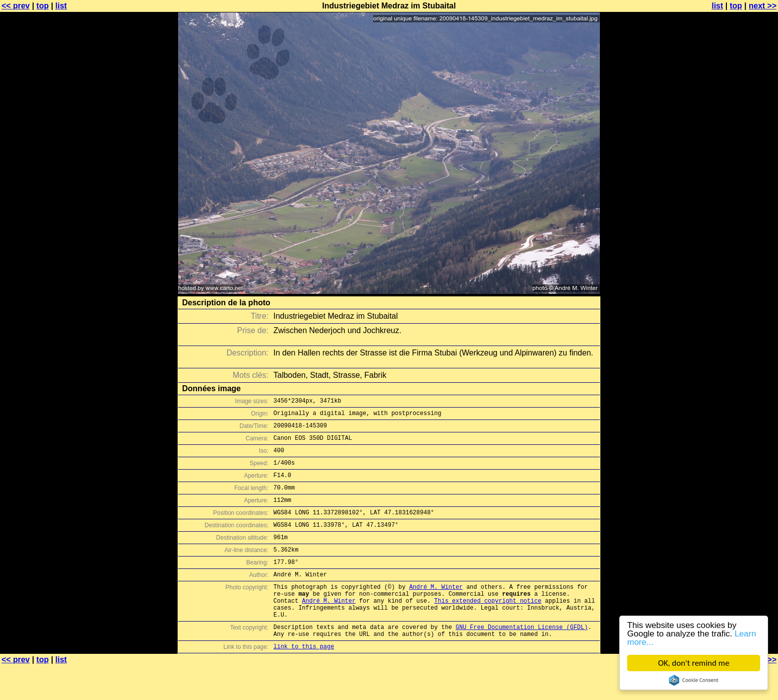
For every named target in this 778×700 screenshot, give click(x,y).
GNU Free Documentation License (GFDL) (521, 658)
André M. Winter (436, 610)
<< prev (16, 6)
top (42, 6)
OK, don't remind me (694, 663)
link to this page (304, 680)
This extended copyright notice (488, 627)
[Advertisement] (738, 246)
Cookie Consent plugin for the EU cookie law (694, 680)
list (61, 6)
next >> (763, 6)
